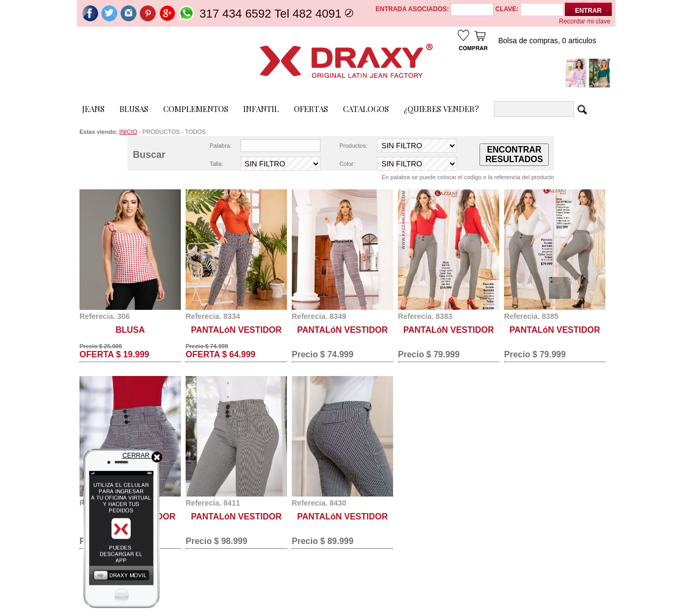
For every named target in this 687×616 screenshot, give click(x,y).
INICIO (129, 132)
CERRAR (142, 455)
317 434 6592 (235, 14)
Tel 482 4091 (309, 14)
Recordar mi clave (585, 21)
